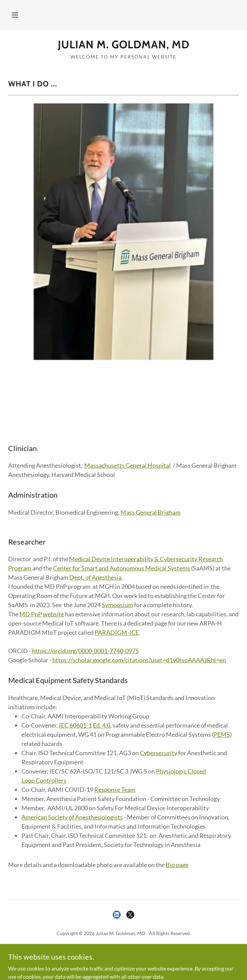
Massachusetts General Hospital (128, 465)
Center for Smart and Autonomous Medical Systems (122, 568)
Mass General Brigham (151, 512)
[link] (123, 45)
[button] (15, 15)
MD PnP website (42, 614)
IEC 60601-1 (75, 725)
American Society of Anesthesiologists (72, 817)
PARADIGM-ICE (117, 632)
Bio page (177, 865)
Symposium (117, 605)
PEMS (222, 734)
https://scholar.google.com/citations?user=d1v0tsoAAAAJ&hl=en (139, 660)
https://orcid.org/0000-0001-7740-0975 (85, 651)
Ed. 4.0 (102, 725)
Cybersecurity (159, 753)
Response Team (115, 790)
